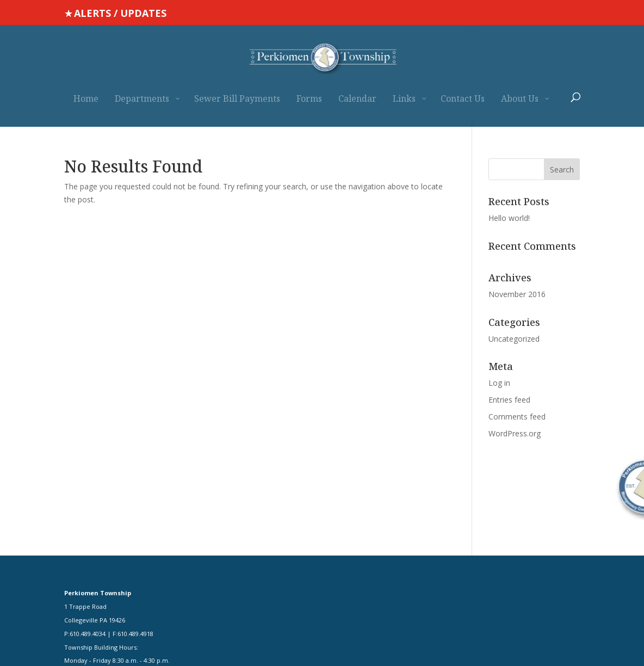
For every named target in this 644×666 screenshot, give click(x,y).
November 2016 (517, 294)
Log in (499, 383)
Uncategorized (514, 339)
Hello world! (509, 218)
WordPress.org (515, 433)
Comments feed (517, 417)
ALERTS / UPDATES (120, 13)
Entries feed (509, 400)
